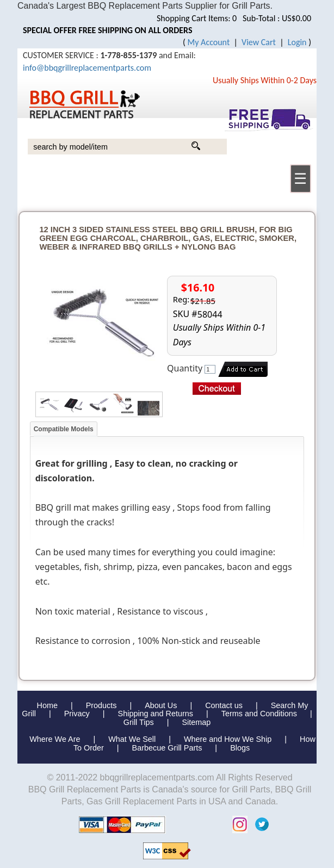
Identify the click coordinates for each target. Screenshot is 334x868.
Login (297, 42)
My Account (209, 42)
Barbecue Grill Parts (167, 748)
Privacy (77, 714)
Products (101, 705)
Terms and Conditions (259, 714)
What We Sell (133, 739)
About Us (161, 705)
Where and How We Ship (228, 739)
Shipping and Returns (156, 714)
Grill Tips (139, 722)
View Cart (259, 42)
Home (47, 705)
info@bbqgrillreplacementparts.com (87, 68)
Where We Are (55, 739)
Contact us (224, 705)
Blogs (240, 748)
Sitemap (196, 722)
